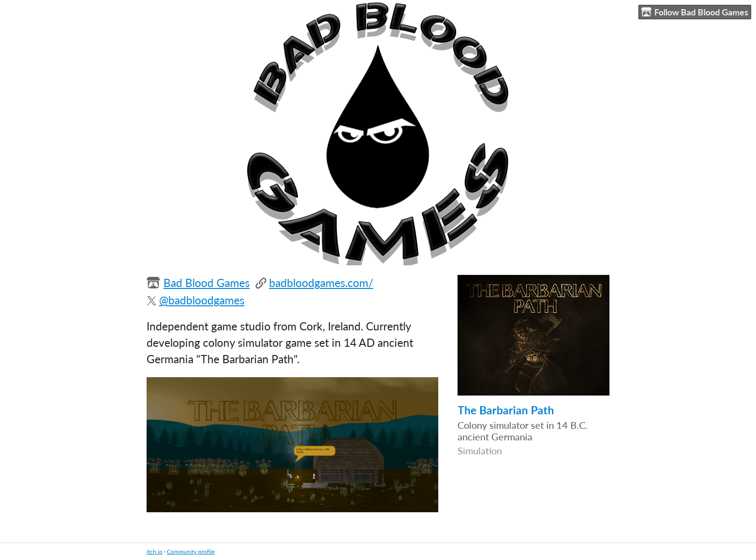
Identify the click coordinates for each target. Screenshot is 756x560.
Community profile (191, 552)
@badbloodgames (202, 300)
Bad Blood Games (207, 283)
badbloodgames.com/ (321, 283)
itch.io (155, 552)
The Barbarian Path (506, 410)
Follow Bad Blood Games (695, 12)
